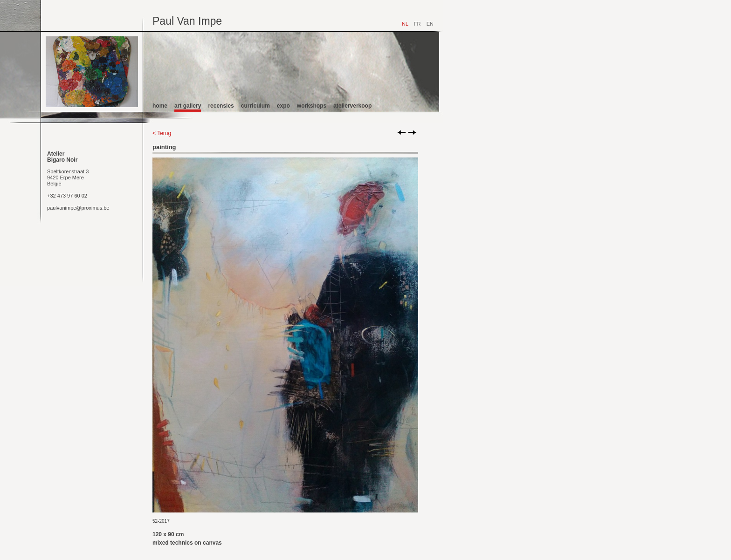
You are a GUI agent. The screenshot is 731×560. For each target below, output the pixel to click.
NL (405, 24)
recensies (221, 106)
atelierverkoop (352, 106)
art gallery (188, 106)
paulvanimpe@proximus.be (78, 208)
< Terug (162, 133)
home (160, 106)
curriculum (255, 106)
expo (283, 106)
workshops (312, 106)
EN (430, 24)
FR (417, 24)
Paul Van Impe (187, 21)
